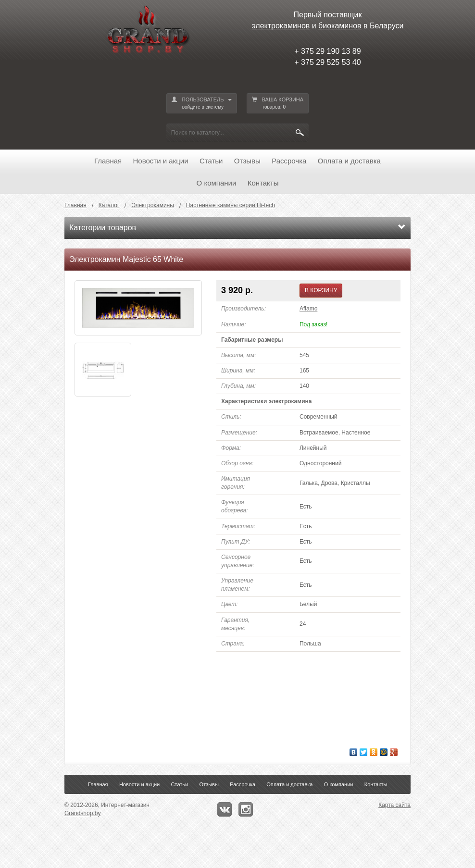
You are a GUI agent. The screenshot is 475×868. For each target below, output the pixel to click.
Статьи (211, 161)
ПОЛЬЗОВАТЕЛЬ (202, 104)
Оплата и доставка (349, 161)
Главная (108, 161)
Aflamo (308, 309)
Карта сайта (394, 805)
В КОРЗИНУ (321, 290)
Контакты (263, 183)
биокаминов (340, 26)
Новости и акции (161, 161)
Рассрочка (289, 161)
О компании (217, 183)
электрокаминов (281, 26)
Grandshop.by (82, 813)
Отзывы (247, 161)
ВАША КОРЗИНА (278, 104)
